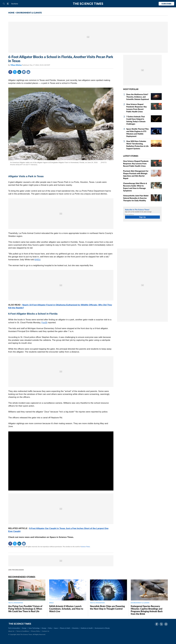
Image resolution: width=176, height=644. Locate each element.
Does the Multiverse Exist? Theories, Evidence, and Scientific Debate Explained (138, 97)
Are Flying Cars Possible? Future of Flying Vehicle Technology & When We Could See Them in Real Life (25, 609)
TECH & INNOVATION (16, 603)
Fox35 (44, 323)
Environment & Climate (102, 628)
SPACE (51, 603)
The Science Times (88, 4)
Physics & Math (65, 628)
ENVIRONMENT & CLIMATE (29, 13)
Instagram (166, 624)
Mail (28, 72)
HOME (11, 13)
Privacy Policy (35, 631)
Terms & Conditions (23, 631)
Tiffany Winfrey (16, 65)
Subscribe (166, 4)
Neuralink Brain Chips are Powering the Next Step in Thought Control (107, 607)
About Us (11, 631)
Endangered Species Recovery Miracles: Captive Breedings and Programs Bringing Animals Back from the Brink (147, 610)
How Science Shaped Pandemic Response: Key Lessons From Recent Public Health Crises (136, 164)
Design (24, 628)
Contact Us (46, 631)
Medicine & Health (87, 628)
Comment (24, 72)
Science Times (85, 547)
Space (56, 628)
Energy (44, 628)
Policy (50, 628)
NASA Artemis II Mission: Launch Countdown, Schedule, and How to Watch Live (66, 609)
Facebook (10, 72)
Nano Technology (34, 628)
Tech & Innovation (14, 628)
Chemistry (75, 628)
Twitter (15, 72)
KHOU (37, 260)
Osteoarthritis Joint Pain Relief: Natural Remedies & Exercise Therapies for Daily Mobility (136, 198)
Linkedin (19, 72)
